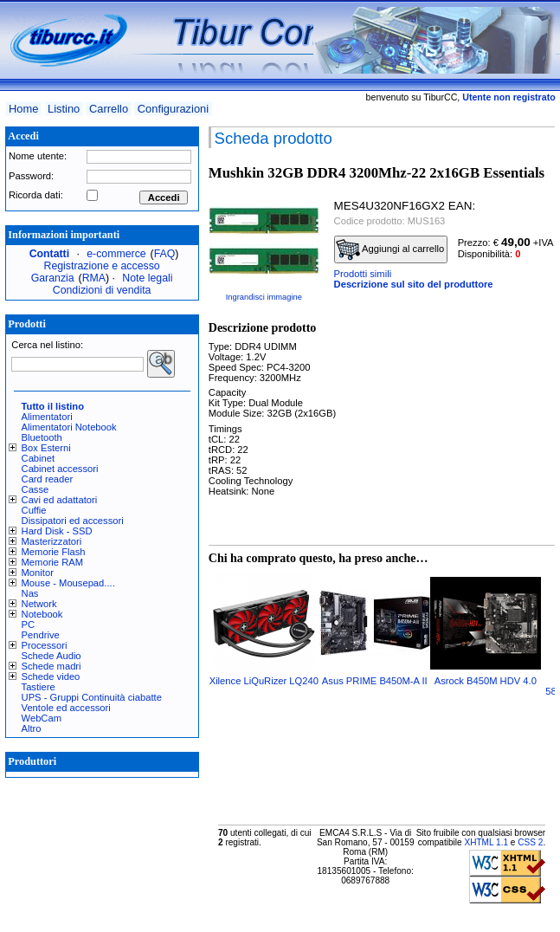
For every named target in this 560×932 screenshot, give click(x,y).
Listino (64, 109)
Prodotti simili (363, 274)
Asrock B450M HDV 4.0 (486, 681)
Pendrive (41, 635)
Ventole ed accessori (66, 708)
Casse (35, 489)
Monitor (38, 573)
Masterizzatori (52, 541)
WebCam (42, 718)
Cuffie (34, 510)
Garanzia (53, 278)
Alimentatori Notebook (69, 427)
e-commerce (116, 254)
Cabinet (39, 458)
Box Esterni (46, 448)
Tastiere (39, 687)
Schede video (51, 676)
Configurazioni (173, 109)
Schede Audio (51, 656)
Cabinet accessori (60, 469)
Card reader (48, 479)
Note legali (147, 278)
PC (29, 625)
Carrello (109, 109)
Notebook (42, 614)
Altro (32, 728)
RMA (94, 278)
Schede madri (51, 666)
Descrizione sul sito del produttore (414, 284)
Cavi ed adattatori (60, 500)
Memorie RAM (52, 562)
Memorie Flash (54, 552)
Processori (45, 645)
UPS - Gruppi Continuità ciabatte (92, 697)
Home (23, 109)
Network (39, 604)
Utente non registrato (509, 97)
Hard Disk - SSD (57, 531)
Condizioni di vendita (102, 290)
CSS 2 (530, 842)
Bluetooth (42, 437)
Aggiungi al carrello (390, 249)
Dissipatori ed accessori (73, 521)
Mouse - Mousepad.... (68, 583)
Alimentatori (47, 417)
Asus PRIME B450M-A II (375, 681)
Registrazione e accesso (102, 266)
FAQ (165, 254)
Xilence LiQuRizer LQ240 (264, 681)
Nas (30, 593)
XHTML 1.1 (486, 842)
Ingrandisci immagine (264, 297)
